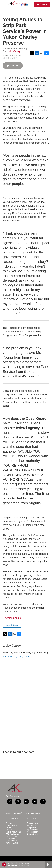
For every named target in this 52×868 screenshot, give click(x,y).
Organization (11, 825)
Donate (43, 4)
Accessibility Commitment (33, 833)
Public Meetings (12, 836)
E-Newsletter (11, 841)
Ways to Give (33, 825)
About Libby (42, 652)
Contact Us (10, 823)
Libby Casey (13, 51)
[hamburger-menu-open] (4, 4)
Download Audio (12, 618)
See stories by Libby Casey (16, 657)
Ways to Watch (12, 843)
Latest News (12, 625)
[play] (4, 865)
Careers (9, 828)
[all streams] (48, 865)
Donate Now (33, 823)
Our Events (10, 839)
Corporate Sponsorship (33, 829)
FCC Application (12, 834)
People (9, 830)
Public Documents (13, 832)
